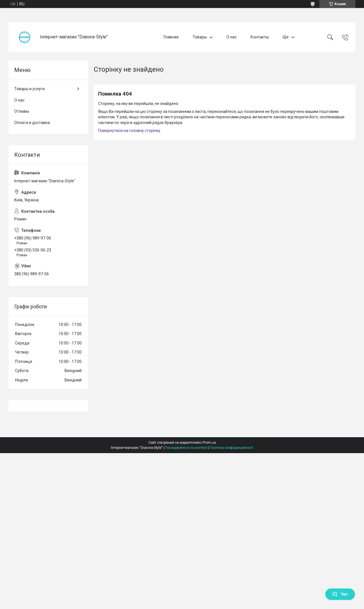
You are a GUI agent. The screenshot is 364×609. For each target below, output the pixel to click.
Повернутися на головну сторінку (129, 131)
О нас (231, 37)
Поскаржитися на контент (186, 448)
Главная (171, 37)
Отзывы (22, 111)
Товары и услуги (29, 89)
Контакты (260, 37)
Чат (340, 594)
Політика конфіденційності (231, 448)
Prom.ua (209, 443)
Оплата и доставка (32, 123)
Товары (200, 37)
